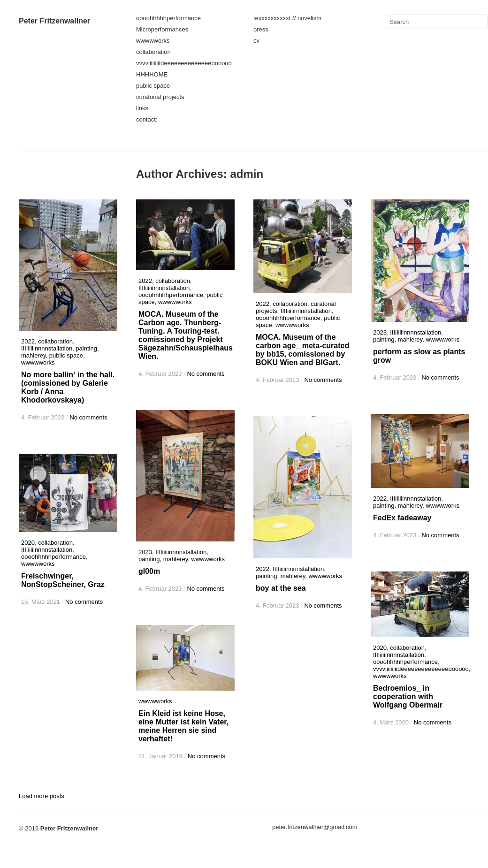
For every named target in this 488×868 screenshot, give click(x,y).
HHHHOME (152, 74)
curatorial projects (160, 97)
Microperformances (162, 29)
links (142, 108)
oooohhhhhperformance (168, 18)
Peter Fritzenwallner (54, 21)
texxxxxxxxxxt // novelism (287, 18)
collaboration (153, 52)
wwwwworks (153, 41)
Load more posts (42, 796)
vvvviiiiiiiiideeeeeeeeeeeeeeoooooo (184, 63)
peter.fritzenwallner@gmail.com (315, 827)
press (261, 29)
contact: (147, 119)
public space (153, 86)
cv (256, 41)
